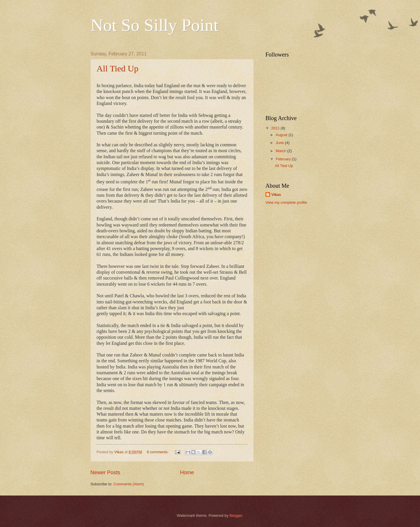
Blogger (236, 515)
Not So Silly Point (154, 25)
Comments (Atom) (129, 484)
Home (187, 472)
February (284, 159)
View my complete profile (286, 202)
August (282, 135)
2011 (276, 128)
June (280, 143)
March (281, 151)
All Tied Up (117, 68)
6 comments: (158, 452)
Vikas (276, 195)
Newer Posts (105, 472)
